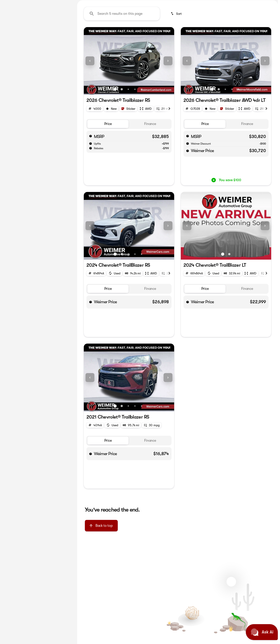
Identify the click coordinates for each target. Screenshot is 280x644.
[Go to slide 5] (142, 131)
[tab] (108, 166)
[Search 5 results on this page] (122, 55)
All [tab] (38, 33)
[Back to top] (101, 568)
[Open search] (268, 15)
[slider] (10, 95)
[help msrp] (91, 178)
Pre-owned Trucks (243, 33)
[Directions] (268, 4)
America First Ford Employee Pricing (110, 33)
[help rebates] (91, 190)
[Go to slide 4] (135, 131)
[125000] (58, 118)
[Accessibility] (11, 4)
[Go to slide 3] (128, 131)
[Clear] (57, 148)
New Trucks (210, 33)
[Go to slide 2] (122, 131)
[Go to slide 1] (115, 131)
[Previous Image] (90, 103)
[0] (14, 118)
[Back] (61, 46)
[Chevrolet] (13, 54)
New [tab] (15, 33)
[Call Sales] (249, 4)
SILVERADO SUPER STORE (170, 33)
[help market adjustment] (91, 185)
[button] (91, 103)
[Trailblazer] (32, 54)
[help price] (188, 193)
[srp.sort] (176, 55)
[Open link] (128, 150)
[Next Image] (273, 33)
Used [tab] (60, 33)
